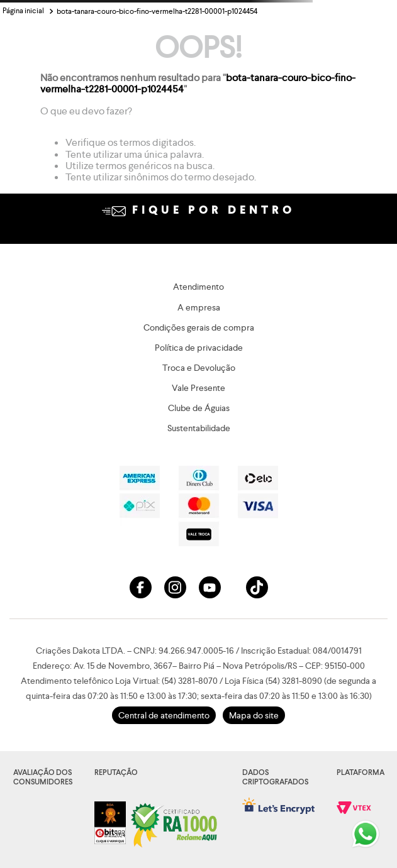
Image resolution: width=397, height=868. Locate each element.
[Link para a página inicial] (23, 11)
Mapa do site (254, 715)
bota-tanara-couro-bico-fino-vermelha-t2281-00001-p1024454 (157, 11)
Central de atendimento (164, 715)
